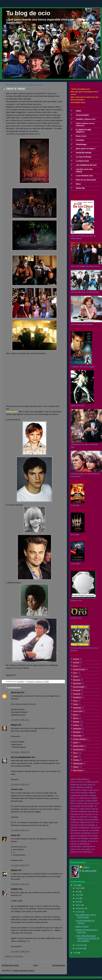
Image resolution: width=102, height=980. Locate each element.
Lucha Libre (78, 711)
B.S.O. (76, 666)
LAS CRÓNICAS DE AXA (86, 165)
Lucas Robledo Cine (84, 176)
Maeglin (14, 725)
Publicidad (77, 728)
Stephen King (78, 746)
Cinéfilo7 (15, 889)
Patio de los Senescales (86, 180)
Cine (75, 673)
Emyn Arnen (81, 136)
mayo (78, 895)
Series (75, 742)
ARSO (78, 111)
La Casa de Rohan (84, 157)
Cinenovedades (82, 115)
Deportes (77, 680)
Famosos (77, 694)
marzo (78, 888)
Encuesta (77, 690)
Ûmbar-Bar (80, 188)
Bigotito (14, 870)
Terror (75, 753)
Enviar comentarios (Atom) (24, 971)
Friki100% (80, 140)
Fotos (75, 701)
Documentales (79, 687)
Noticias (76, 722)
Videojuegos (78, 763)
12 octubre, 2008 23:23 (20, 752)
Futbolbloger (81, 144)
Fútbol (75, 704)
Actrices (76, 662)
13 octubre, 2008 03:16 (20, 784)
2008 (76, 885)
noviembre (80, 945)
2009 (76, 953)
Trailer (75, 756)
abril (78, 892)
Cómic (75, 676)
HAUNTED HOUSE (84, 153)
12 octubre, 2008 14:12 (20, 720)
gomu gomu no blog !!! (86, 149)
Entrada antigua (59, 965)
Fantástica (77, 697)
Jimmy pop (16, 692)
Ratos (78, 184)
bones (14, 835)
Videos (76, 767)
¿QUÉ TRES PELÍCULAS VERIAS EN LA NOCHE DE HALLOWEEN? (87, 938)
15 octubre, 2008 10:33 (20, 884)
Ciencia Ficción (79, 669)
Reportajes (77, 735)
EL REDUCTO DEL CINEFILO (84, 131)
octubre (79, 912)
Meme (75, 715)
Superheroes (78, 749)
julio (78, 902)
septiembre (80, 908)
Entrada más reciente (10, 965)
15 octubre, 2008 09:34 (20, 865)
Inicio (36, 965)
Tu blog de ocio (28, 13)
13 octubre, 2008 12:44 (20, 830)
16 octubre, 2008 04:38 (20, 951)
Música (76, 718)
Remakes (77, 732)
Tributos (76, 760)
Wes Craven (78, 770)
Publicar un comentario (14, 956)
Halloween (77, 708)
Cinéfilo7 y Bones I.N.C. (86, 119)
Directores (77, 683)
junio (78, 898)
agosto (79, 905)
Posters (76, 725)
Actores (76, 659)
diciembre (80, 948)
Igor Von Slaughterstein (21, 757)
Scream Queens (79, 739)
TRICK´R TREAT (82, 927)
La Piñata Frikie (82, 161)
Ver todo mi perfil (89, 871)
